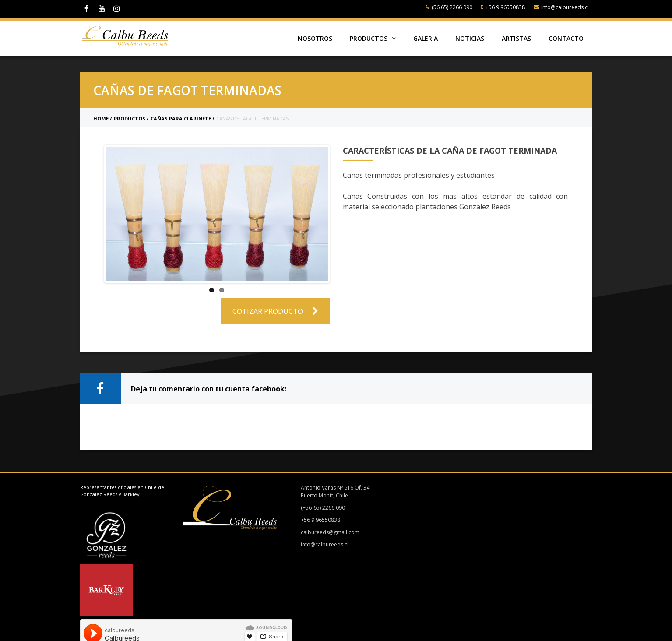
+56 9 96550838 (503, 7)
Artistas (516, 38)
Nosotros (315, 38)
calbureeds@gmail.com (327, 532)
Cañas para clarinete (181, 118)
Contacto (566, 38)
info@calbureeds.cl (561, 7)
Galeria (426, 38)
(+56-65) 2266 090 (320, 508)
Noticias (470, 38)
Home (101, 118)
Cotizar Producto (275, 311)
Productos (373, 38)
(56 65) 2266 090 (449, 7)
